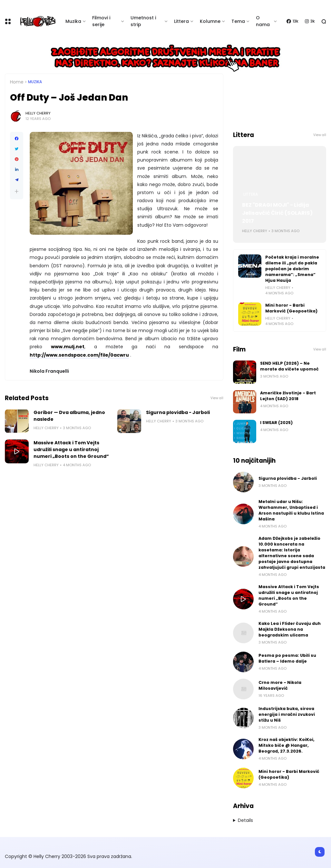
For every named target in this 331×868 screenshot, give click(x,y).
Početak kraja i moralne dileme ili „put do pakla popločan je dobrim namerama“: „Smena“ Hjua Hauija (292, 269)
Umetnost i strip (143, 21)
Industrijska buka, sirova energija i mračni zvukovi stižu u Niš (287, 714)
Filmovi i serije (101, 21)
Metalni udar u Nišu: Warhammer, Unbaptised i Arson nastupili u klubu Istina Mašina (291, 510)
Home (17, 82)
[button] (17, 191)
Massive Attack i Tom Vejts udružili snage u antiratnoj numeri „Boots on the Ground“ (71, 449)
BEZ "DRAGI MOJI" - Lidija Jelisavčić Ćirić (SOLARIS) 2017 (277, 213)
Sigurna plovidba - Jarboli (178, 412)
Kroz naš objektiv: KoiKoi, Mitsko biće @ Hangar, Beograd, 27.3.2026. (287, 745)
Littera (181, 21)
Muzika (73, 21)
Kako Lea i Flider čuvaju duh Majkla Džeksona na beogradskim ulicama (290, 629)
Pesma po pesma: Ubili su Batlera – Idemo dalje (287, 658)
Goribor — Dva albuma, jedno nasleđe (69, 416)
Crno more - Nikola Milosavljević (280, 685)
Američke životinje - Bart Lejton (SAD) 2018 (288, 396)
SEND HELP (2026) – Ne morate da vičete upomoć (289, 366)
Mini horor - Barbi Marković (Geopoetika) (291, 308)
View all (217, 398)
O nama (263, 21)
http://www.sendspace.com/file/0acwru (79, 355)
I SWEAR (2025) (276, 423)
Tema (238, 21)
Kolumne (210, 21)
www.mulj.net (68, 347)
